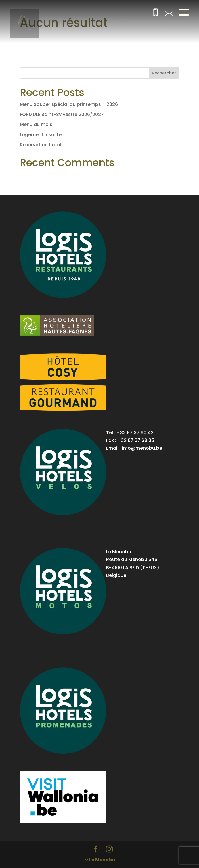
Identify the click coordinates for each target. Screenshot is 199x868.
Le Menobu (102, 860)
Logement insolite (41, 135)
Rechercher (164, 73)
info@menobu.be (142, 448)
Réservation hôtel (40, 145)
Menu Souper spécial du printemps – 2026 (69, 104)
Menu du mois (36, 124)
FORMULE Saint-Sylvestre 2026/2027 (62, 114)
